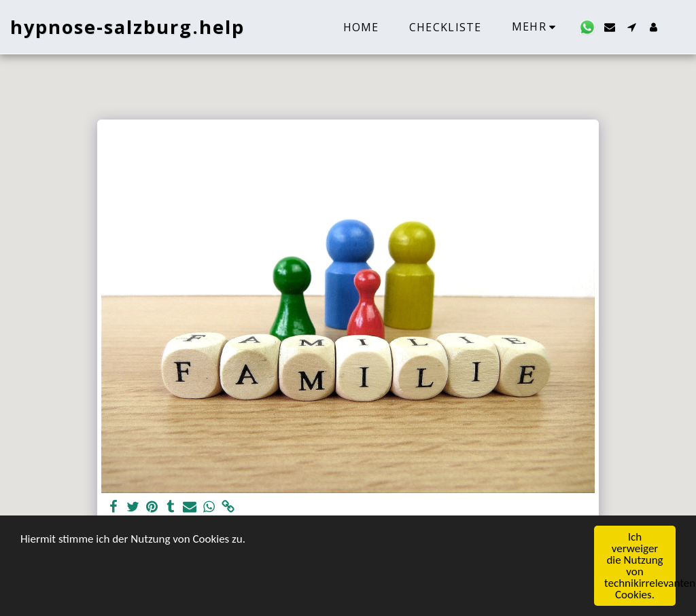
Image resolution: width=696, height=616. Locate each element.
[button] (587, 27)
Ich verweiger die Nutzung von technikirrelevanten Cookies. (640, 566)
